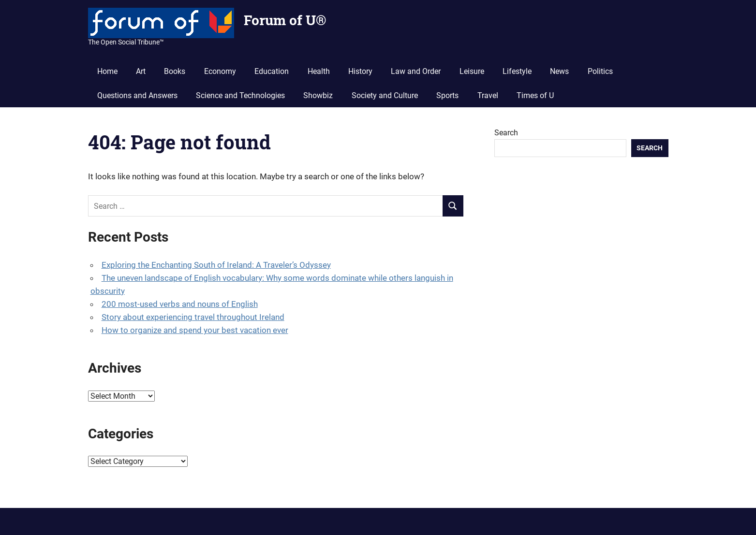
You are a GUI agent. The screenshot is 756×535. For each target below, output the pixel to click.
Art (141, 71)
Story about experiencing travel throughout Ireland (193, 317)
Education (272, 71)
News (559, 71)
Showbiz (318, 95)
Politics (600, 71)
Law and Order (416, 71)
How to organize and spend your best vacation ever (195, 330)
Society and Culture (385, 95)
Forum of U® (285, 20)
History (360, 71)
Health (319, 71)
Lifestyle (517, 71)
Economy (220, 71)
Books (175, 71)
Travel (488, 95)
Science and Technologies (240, 95)
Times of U (535, 95)
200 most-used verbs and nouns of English (180, 304)
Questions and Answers (137, 95)
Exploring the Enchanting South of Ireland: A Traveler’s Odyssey (216, 265)
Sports (447, 95)
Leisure (472, 71)
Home (107, 71)
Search (506, 133)
